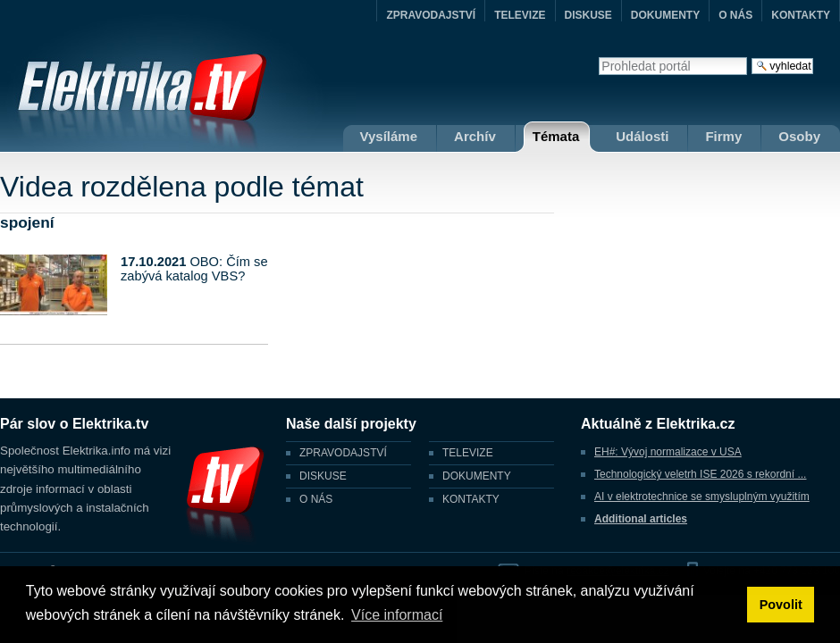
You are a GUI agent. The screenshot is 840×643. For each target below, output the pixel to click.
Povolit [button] (781, 605)
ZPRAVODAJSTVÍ (431, 15)
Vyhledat (598, 57)
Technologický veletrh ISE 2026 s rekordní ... (700, 474)
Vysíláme (389, 136)
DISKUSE (588, 15)
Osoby (799, 136)
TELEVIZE (520, 15)
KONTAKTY (801, 15)
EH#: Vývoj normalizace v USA (668, 452)
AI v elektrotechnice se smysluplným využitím (702, 497)
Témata (556, 136)
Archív (475, 136)
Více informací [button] (397, 615)
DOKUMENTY (665, 15)
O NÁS (735, 15)
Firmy (723, 136)
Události (642, 136)
